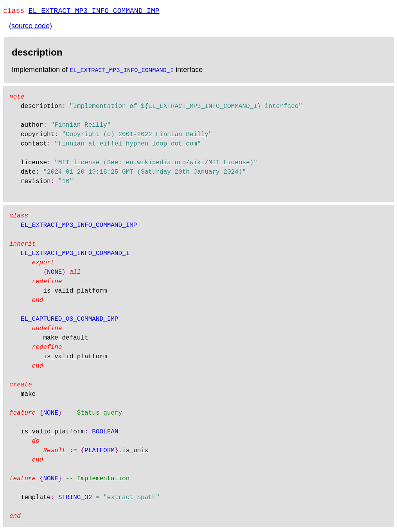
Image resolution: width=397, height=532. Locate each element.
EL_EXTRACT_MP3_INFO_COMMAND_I (122, 71)
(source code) (31, 27)
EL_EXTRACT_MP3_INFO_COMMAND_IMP (94, 12)
